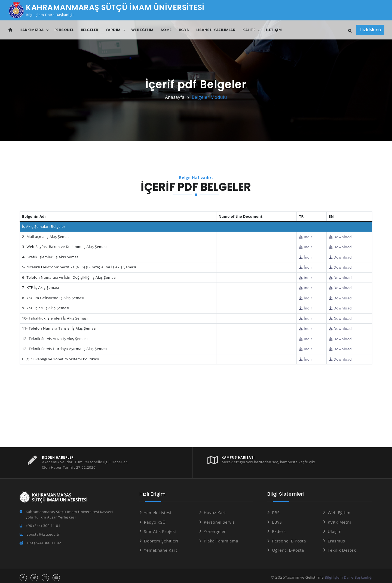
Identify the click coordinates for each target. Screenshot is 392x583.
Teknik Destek (342, 547)
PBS (276, 509)
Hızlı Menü (370, 30)
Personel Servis (219, 518)
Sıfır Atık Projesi (160, 528)
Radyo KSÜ (155, 518)
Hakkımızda (32, 30)
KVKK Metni (339, 518)
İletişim (274, 30)
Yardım (113, 30)
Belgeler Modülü (209, 97)
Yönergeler (215, 528)
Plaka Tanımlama (221, 537)
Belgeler (90, 30)
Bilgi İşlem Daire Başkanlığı (349, 573)
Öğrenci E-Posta (288, 547)
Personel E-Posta (289, 537)
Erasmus (336, 537)
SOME (166, 30)
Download (341, 237)
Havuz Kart (215, 509)
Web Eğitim (142, 30)
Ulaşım (335, 528)
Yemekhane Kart (161, 547)
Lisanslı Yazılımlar (216, 30)
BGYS (184, 30)
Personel (64, 30)
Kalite (249, 30)
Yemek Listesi (158, 509)
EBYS (277, 518)
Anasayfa (175, 97)
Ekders (279, 528)
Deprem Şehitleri (161, 537)
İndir (307, 237)
